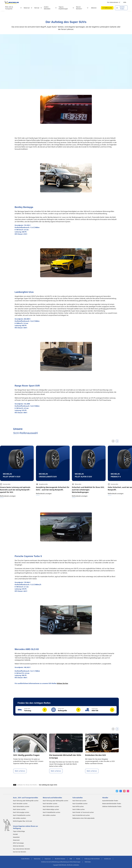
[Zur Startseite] (12, 2)
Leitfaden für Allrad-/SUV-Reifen (27, 785)
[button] (32, 710)
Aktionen (94, 8)
